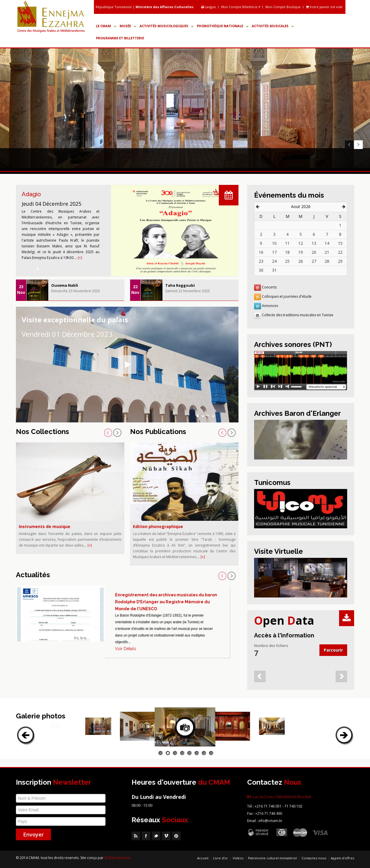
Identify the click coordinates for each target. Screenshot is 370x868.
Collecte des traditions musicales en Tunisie (298, 315)
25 (287, 261)
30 (261, 270)
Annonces (270, 306)
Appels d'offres (342, 858)
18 (287, 252)
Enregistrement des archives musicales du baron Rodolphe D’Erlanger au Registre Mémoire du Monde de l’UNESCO (166, 602)
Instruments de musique (45, 526)
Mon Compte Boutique (283, 7)
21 (327, 252)
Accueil (203, 858)
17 (274, 252)
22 (340, 252)
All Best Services (118, 858)
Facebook (146, 836)
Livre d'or (221, 858)
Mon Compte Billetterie (241, 7)
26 (301, 261)
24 (274, 261)
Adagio (31, 194)
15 (340, 243)
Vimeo (166, 836)
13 (314, 243)
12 (301, 243)
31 (274, 270)
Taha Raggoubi (180, 285)
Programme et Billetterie (120, 38)
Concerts (269, 287)
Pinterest (176, 836)
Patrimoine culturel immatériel (272, 858)
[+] (80, 258)
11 (287, 243)
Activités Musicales (273, 26)
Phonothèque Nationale (223, 26)
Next (358, 145)
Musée (128, 26)
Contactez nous (314, 858)
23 (261, 261)
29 (340, 261)
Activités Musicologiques (166, 26)
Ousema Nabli (65, 285)
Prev (349, 145)
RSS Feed (136, 836)
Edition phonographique (158, 526)
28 (327, 261)
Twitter (156, 836)
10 (274, 243)
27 (314, 261)
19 (301, 252)
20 (314, 252)
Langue (209, 7)
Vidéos (238, 858)
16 (261, 252)
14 (327, 243)
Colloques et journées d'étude (287, 296)
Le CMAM (106, 26)
